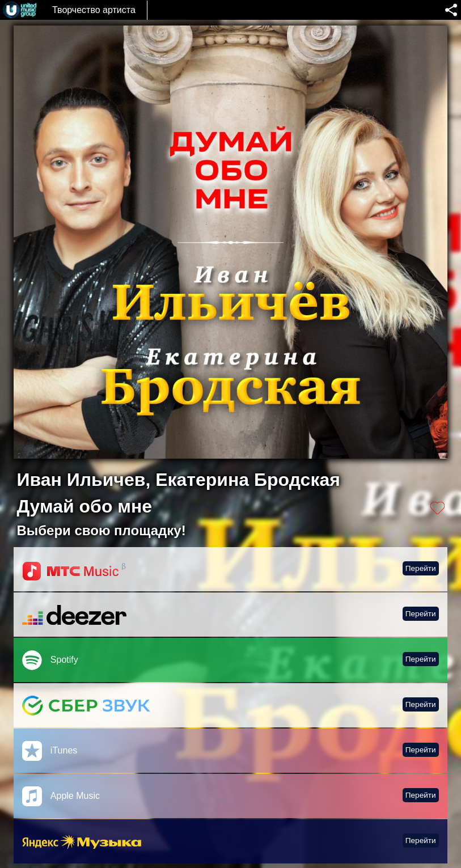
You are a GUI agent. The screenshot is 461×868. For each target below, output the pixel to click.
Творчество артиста (94, 10)
